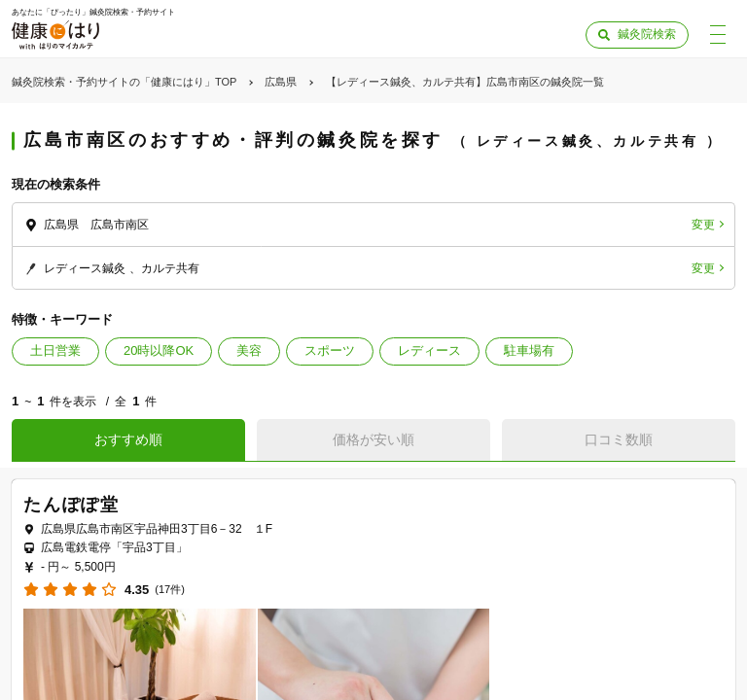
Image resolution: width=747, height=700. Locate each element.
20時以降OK (159, 350)
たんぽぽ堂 (71, 505)
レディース (429, 350)
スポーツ (330, 350)
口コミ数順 (619, 439)
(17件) (170, 590)
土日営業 (55, 350)
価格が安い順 (373, 439)
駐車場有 (529, 350)
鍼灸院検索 (647, 34)
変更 (703, 225)
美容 (249, 350)
